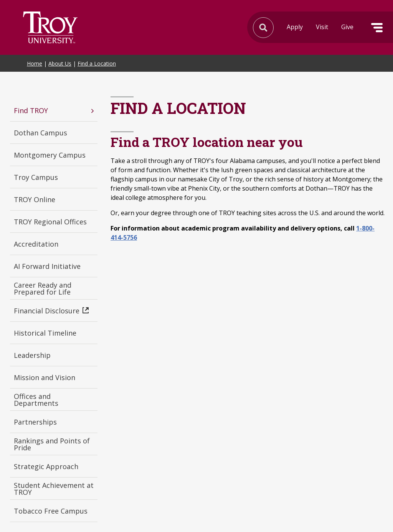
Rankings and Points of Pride (52, 444)
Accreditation (36, 244)
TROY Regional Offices (50, 222)
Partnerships (35, 422)
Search (50, 27)
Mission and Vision (45, 377)
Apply (295, 27)
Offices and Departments (36, 400)
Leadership (32, 355)
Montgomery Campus (50, 155)
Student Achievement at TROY (54, 489)
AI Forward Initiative (47, 266)
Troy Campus (36, 177)
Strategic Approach (46, 466)
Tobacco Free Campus (51, 511)
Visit (322, 27)
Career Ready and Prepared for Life (43, 288)
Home (35, 63)
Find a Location (97, 63)
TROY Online (35, 199)
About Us (60, 63)
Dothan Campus (40, 133)
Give (347, 27)
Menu (377, 28)
